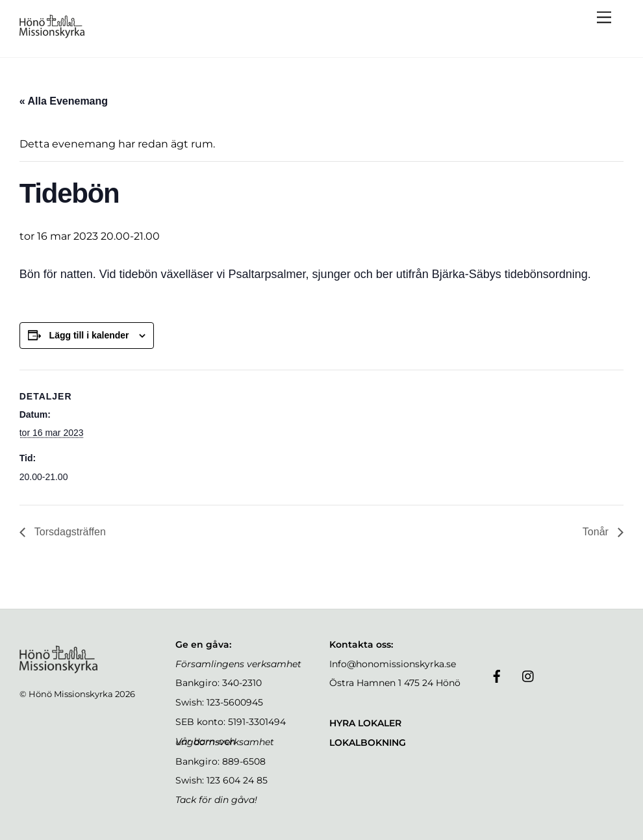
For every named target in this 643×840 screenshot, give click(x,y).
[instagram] (529, 675)
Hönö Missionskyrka (71, 694)
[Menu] (604, 18)
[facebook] (497, 675)
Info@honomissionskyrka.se (393, 664)
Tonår (597, 532)
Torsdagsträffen (69, 532)
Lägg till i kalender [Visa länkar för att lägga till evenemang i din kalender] (89, 335)
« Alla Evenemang (64, 101)
